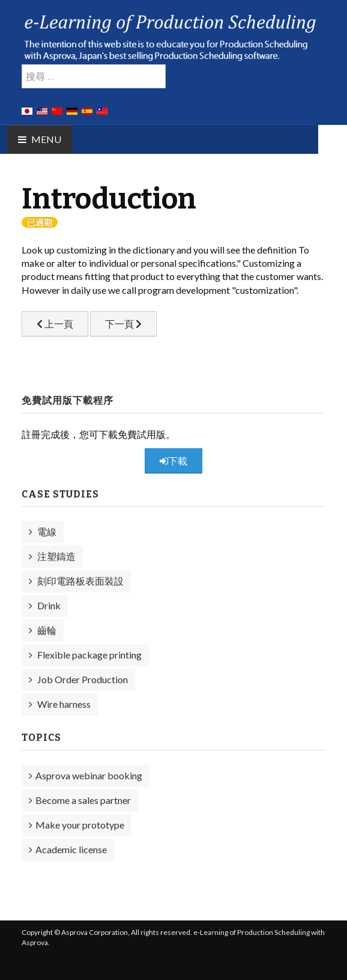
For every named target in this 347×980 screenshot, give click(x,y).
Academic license (71, 849)
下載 (173, 461)
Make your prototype (80, 825)
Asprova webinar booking (89, 775)
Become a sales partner (83, 800)
